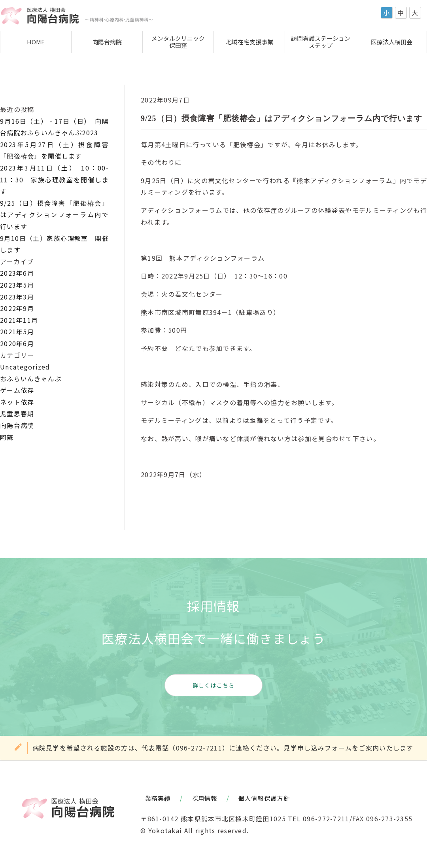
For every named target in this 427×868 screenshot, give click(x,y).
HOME (36, 42)
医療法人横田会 (392, 42)
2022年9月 (17, 308)
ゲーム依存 (17, 390)
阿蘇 (7, 437)
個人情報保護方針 (264, 798)
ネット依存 (17, 402)
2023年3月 (17, 297)
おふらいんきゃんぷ (31, 379)
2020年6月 (17, 343)
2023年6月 (17, 273)
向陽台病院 (107, 42)
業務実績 (158, 798)
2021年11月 (19, 320)
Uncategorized (25, 367)
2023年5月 (17, 285)
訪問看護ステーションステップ (321, 42)
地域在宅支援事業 (249, 42)
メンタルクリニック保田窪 (178, 42)
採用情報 (205, 798)
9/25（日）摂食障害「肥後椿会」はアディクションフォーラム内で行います (54, 215)
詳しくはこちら (214, 685)
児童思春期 (17, 413)
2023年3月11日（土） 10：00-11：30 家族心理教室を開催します (54, 179)
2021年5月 (17, 332)
